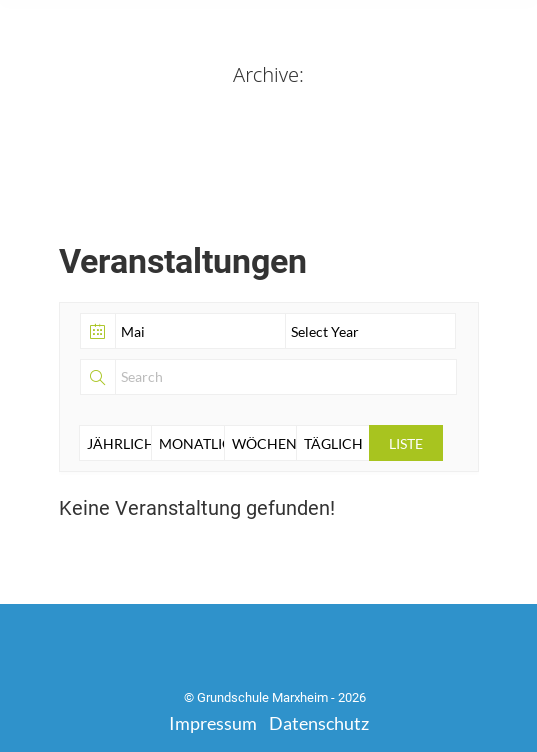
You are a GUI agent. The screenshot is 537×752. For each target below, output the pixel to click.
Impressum (213, 723)
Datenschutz (319, 723)
